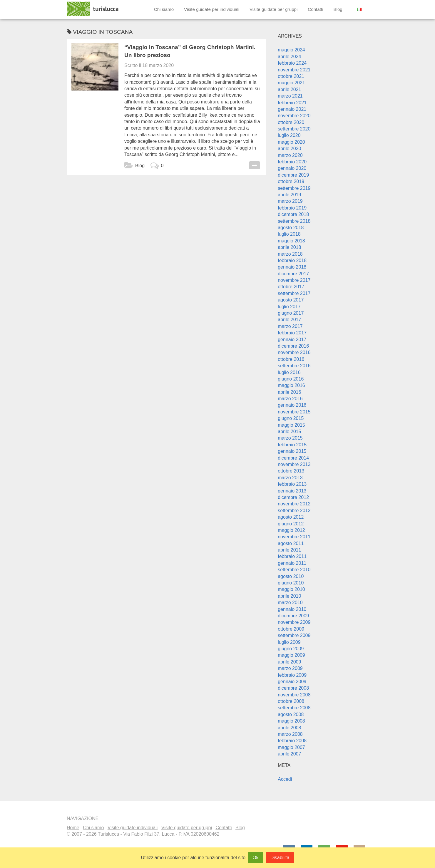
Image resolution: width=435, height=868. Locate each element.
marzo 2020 (290, 155)
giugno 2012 (291, 524)
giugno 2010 (291, 583)
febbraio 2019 (292, 208)
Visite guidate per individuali (212, 9)
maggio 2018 (291, 241)
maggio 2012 (291, 530)
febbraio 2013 (292, 484)
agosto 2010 (291, 576)
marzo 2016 (290, 399)
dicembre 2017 (293, 274)
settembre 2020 (294, 129)
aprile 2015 (289, 432)
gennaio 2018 (292, 267)
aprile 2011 (289, 550)
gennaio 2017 (292, 340)
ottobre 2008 (291, 701)
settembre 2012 (294, 511)
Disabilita (280, 858)
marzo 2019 (290, 201)
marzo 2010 (290, 603)
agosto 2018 (291, 228)
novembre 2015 (294, 412)
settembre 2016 (294, 366)
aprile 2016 (289, 392)
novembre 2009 (294, 622)
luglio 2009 (289, 642)
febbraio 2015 (292, 445)
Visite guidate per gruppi (274, 9)
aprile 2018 (289, 247)
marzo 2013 (290, 478)
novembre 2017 (294, 280)
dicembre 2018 (293, 214)
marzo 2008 (290, 734)
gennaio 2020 (292, 168)
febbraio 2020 (292, 162)
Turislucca (93, 9)
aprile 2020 (289, 149)
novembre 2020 (294, 116)
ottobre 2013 (291, 471)
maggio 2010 (291, 589)
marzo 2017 (290, 326)
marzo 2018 (290, 254)
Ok (255, 858)
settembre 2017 (294, 293)
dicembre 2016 (293, 346)
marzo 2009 (290, 668)
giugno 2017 (291, 313)
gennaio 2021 (292, 109)
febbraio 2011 (292, 556)
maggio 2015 (291, 425)
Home (73, 828)
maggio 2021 (291, 83)
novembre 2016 (294, 352)
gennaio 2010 (292, 609)
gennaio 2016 (292, 405)
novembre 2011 (294, 537)
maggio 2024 (291, 50)
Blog (338, 9)
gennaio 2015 (292, 451)
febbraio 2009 (292, 675)
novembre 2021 (294, 70)
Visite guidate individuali (133, 828)
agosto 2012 (291, 517)
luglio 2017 (289, 307)
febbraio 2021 (292, 103)
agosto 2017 (291, 300)
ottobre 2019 (291, 181)
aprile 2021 (289, 89)
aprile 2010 (289, 596)
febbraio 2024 (292, 63)
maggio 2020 (291, 142)
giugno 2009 (291, 649)
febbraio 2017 (292, 333)
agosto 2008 (291, 714)
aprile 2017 (289, 320)
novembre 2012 (294, 504)
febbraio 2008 (292, 741)
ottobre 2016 (291, 359)
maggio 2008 (291, 721)
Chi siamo (164, 9)
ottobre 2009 (291, 629)
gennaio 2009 (292, 682)
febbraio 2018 (292, 260)
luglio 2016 (289, 372)
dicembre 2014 (293, 458)
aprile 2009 (289, 662)
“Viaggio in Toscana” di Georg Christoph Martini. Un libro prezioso (190, 51)
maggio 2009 (291, 655)
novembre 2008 (294, 695)
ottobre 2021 (291, 76)
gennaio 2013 (292, 491)
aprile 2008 (289, 728)
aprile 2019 (289, 195)
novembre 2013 (294, 464)
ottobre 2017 (291, 287)
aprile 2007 (289, 754)
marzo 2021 (290, 96)
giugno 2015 (291, 418)
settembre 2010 (294, 570)
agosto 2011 (291, 543)
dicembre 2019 (293, 175)
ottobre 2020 (291, 122)
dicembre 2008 (293, 688)
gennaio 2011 (292, 563)
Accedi (285, 779)
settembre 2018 (294, 221)
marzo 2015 (290, 438)
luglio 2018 (289, 234)
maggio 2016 (291, 385)
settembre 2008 (294, 708)
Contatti (315, 9)
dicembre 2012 (293, 497)
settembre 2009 (294, 635)
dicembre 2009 (293, 616)
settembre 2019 (294, 188)
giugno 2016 (291, 379)
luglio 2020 (289, 135)
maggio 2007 (291, 747)
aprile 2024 (289, 57)
